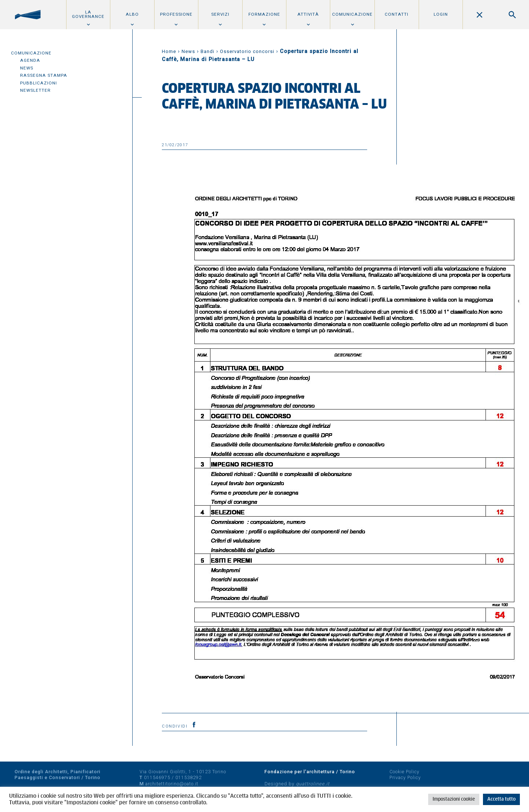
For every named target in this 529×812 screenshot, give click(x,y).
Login (441, 14)
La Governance (88, 14)
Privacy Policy (405, 777)
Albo (132, 14)
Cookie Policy (404, 772)
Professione (176, 14)
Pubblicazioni (39, 83)
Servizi (220, 14)
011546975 (157, 777)
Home (169, 51)
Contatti (397, 14)
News (27, 68)
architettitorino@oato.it (172, 784)
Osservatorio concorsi (247, 51)
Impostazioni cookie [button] (454, 799)
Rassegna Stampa (44, 75)
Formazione (264, 14)
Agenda (30, 60)
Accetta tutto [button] (501, 799)
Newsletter (35, 90)
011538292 (189, 777)
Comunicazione (352, 14)
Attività (308, 14)
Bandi (208, 51)
